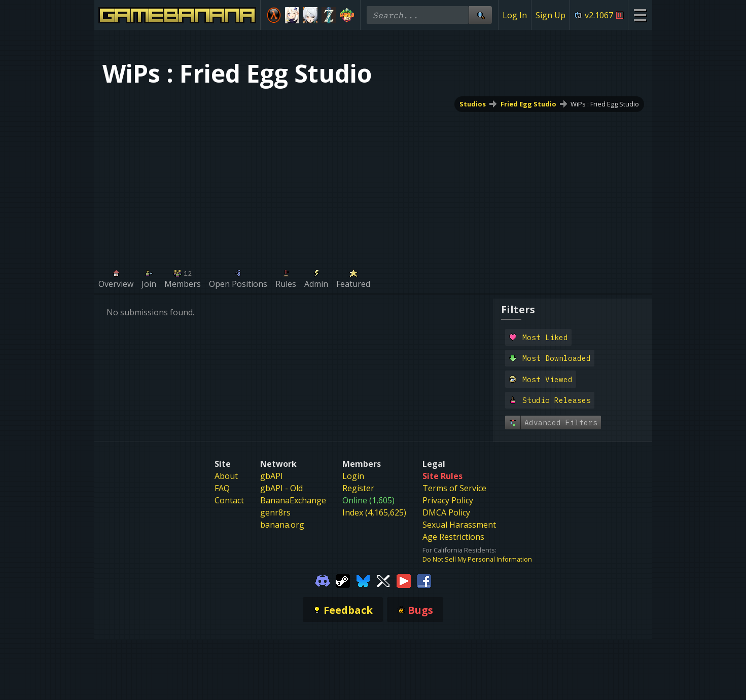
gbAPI (272, 476)
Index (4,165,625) (374, 512)
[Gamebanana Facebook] (424, 580)
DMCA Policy (446, 512)
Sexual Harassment (459, 525)
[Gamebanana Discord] (323, 580)
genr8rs (275, 512)
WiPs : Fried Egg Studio (605, 104)
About (226, 476)
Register (358, 488)
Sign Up (550, 15)
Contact (229, 500)
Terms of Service (454, 488)
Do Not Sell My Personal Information (477, 559)
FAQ (222, 488)
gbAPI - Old (281, 488)
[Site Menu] (640, 15)
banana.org (282, 525)
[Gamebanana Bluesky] (363, 580)
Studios (472, 104)
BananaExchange (293, 500)
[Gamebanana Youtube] (404, 580)
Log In (515, 15)
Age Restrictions (453, 537)
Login (353, 476)
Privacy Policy (448, 500)
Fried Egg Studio (528, 104)
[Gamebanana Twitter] (383, 580)
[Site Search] (480, 15)
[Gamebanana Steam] (343, 580)
